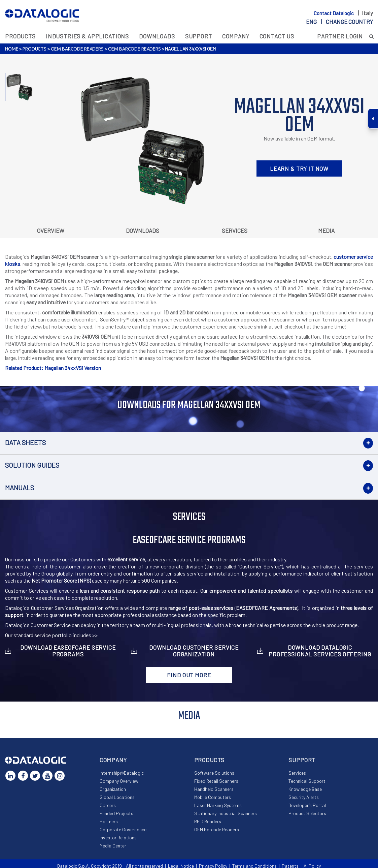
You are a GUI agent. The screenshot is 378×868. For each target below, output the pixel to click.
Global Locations (117, 797)
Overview (51, 230)
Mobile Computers (213, 797)
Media (326, 230)
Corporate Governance (123, 829)
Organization (113, 789)
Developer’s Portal (307, 805)
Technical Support (307, 781)
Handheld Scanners (214, 789)
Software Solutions (214, 773)
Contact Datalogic (334, 13)
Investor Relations (118, 838)
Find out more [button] (189, 675)
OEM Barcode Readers (77, 49)
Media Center (113, 846)
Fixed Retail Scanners (216, 781)
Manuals (20, 488)
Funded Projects (116, 813)
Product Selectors (307, 813)
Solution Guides (32, 465)
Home (12, 49)
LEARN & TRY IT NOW (299, 168)
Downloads (157, 36)
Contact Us (277, 36)
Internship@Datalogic (122, 773)
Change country (349, 22)
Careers (108, 805)
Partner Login (340, 36)
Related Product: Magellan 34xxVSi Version (53, 368)
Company (236, 36)
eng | (339, 22)
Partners (109, 821)
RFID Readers (208, 821)
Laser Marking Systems (218, 805)
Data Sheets (25, 442)
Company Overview (119, 781)
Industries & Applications (87, 36)
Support (199, 36)
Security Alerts (304, 797)
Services (235, 230)
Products (20, 36)
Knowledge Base (305, 789)
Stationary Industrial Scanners (226, 813)
